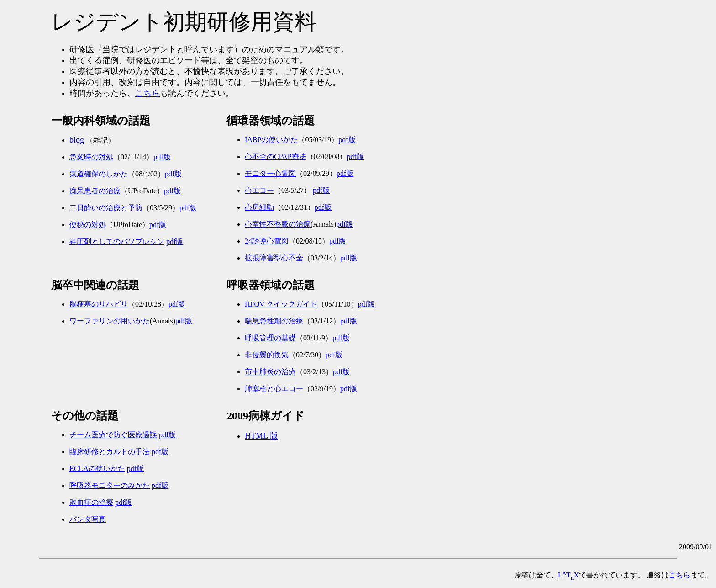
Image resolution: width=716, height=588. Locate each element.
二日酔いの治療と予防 (106, 208)
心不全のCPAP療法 (276, 156)
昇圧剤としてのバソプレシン (117, 241)
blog (77, 140)
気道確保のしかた (99, 174)
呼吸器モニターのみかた (110, 485)
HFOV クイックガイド (281, 304)
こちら (147, 93)
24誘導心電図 (267, 241)
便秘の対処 (88, 225)
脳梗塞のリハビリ (99, 304)
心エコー (259, 190)
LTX (569, 575)
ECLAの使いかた (97, 469)
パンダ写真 (88, 519)
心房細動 (259, 207)
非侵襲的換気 (267, 355)
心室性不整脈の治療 (278, 224)
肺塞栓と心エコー (274, 389)
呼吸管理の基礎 (270, 338)
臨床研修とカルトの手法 (110, 452)
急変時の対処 (91, 157)
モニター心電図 (270, 173)
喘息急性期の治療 (274, 321)
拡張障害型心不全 (274, 258)
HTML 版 (261, 436)
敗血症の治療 (91, 502)
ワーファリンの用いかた (110, 321)
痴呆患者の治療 (95, 191)
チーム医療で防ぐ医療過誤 (113, 435)
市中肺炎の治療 (270, 372)
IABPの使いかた (271, 140)
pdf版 (162, 157)
